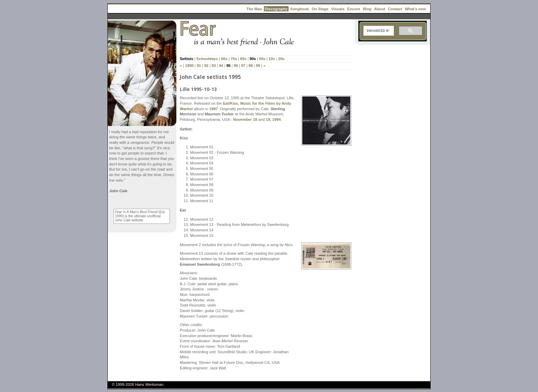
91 (199, 66)
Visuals (338, 9)
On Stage (320, 9)
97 (243, 66)
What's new (415, 9)
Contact (395, 9)
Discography (276, 9)
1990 (189, 66)
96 (236, 66)
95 (229, 66)
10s (272, 59)
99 (258, 66)
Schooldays (207, 59)
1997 (214, 109)
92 (206, 66)
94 (221, 66)
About (379, 9)
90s (253, 59)
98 (250, 66)
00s (262, 59)
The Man (254, 9)
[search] (378, 31)
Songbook (300, 9)
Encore (354, 9)
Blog (367, 9)
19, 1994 (273, 119)
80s (243, 59)
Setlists (186, 59)
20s (282, 59)
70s (234, 59)
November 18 (245, 119)
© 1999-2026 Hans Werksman (138, 384)
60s (224, 59)
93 (214, 66)
